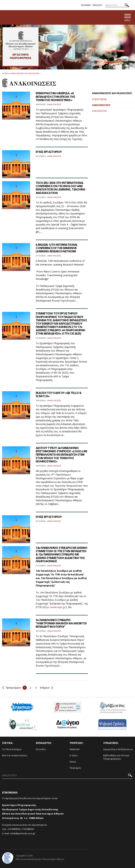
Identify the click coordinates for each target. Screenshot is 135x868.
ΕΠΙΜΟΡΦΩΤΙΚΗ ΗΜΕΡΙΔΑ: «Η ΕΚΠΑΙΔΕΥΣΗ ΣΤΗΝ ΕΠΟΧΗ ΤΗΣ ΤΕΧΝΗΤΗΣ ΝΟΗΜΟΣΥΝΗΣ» (56, 97)
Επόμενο (46, 688)
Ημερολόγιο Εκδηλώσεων (118, 749)
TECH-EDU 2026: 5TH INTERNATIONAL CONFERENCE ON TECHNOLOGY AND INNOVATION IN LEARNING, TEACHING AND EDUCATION (61, 188)
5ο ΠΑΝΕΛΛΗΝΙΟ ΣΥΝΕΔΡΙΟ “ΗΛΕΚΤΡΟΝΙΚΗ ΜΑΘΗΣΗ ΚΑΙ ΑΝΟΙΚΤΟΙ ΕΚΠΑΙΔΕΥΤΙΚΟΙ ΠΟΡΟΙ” (61, 623)
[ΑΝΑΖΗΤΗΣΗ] (118, 5)
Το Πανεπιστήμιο (12, 749)
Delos (73, 762)
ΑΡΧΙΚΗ (5, 73)
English (97, 5)
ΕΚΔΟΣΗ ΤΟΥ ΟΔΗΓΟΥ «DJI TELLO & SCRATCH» (58, 394)
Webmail (75, 749)
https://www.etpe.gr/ (55, 607)
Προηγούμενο (12, 688)
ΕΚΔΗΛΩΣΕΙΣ (99, 111)
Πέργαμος (75, 768)
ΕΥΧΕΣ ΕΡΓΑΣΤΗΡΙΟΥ (49, 152)
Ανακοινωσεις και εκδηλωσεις (25, 73)
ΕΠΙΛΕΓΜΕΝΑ (99, 99)
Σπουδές (41, 749)
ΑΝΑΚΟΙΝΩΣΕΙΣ (101, 105)
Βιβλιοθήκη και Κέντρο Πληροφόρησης (116, 757)
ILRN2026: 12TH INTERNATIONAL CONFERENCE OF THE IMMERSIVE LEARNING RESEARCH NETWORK (57, 248)
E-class (74, 755)
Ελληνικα (86, 5)
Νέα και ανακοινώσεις (15, 755)
